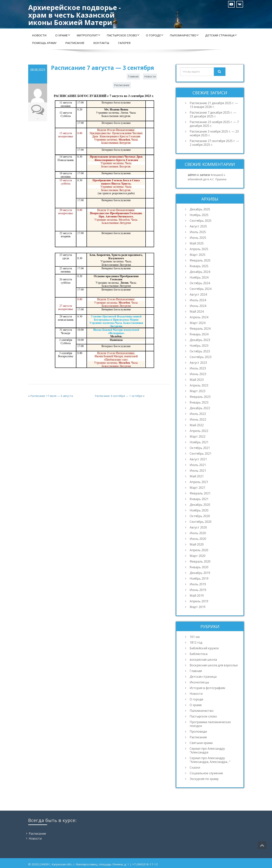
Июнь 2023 (198, 374)
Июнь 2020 (198, 539)
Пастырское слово (123, 35)
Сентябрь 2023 (201, 357)
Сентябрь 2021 (201, 454)
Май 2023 (197, 380)
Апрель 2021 (199, 482)
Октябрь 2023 (200, 351)
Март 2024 (198, 323)
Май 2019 (197, 596)
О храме (63, 35)
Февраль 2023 (200, 397)
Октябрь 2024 (200, 283)
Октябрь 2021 (200, 448)
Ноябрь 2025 (199, 215)
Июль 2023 (198, 368)
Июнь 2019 (198, 590)
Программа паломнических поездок (210, 724)
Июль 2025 (198, 232)
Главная (133, 76)
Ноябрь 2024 (199, 277)
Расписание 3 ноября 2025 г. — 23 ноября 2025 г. (214, 133)
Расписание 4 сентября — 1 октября (119, 396)
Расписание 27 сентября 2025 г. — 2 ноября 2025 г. (214, 143)
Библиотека (199, 654)
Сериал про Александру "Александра (207, 750)
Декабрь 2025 (200, 209)
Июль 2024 (198, 300)
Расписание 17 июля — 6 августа (52, 396)
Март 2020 (198, 556)
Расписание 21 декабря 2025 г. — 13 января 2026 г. (214, 105)
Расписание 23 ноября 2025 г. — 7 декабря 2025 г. (214, 124)
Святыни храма (201, 743)
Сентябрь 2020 (201, 522)
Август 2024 (198, 294)
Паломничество (184, 35)
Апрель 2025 (199, 249)
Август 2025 (198, 226)
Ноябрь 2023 (199, 346)
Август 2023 (198, 363)
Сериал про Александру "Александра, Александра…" (210, 760)
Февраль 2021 (200, 493)
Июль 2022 (198, 414)
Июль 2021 (198, 465)
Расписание (75, 43)
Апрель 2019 (199, 601)
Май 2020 (197, 544)
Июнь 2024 (198, 306)
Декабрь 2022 (200, 408)
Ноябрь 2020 (199, 510)
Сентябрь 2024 (201, 289)
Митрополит (88, 35)
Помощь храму (44, 43)
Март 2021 (198, 488)
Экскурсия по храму (204, 779)
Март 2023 (198, 391)
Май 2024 (197, 311)
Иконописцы (199, 682)
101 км (195, 637)
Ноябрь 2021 (199, 442)
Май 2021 (197, 476)
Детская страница (221, 35)
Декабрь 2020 (200, 505)
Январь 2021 (199, 499)
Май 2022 (197, 425)
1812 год (196, 642)
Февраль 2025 (200, 260)
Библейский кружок (204, 648)
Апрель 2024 (199, 317)
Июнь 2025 (198, 238)
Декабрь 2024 (200, 272)
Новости (39, 35)
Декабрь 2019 (200, 573)
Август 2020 (198, 527)
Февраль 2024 (200, 329)
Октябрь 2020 (200, 516)
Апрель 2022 (199, 431)
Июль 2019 (198, 584)
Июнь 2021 (198, 471)
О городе (155, 35)
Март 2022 (198, 436)
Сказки (195, 767)
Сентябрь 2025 (201, 221)
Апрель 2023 (199, 385)
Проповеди (198, 731)
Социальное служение (206, 773)
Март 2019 (198, 607)
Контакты (101, 43)
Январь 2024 (199, 334)
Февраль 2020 (200, 561)
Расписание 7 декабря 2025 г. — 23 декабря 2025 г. (213, 114)
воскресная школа (203, 660)
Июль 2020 (198, 533)
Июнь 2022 (198, 419)
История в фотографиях (207, 688)
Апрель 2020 (199, 550)
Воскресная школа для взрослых (214, 665)
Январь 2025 (199, 266)
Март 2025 (198, 255)
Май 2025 (197, 243)
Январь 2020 (199, 567)
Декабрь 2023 (200, 340)
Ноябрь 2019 (199, 578)
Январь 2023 (199, 402)
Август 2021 (198, 459)
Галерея (124, 43)
